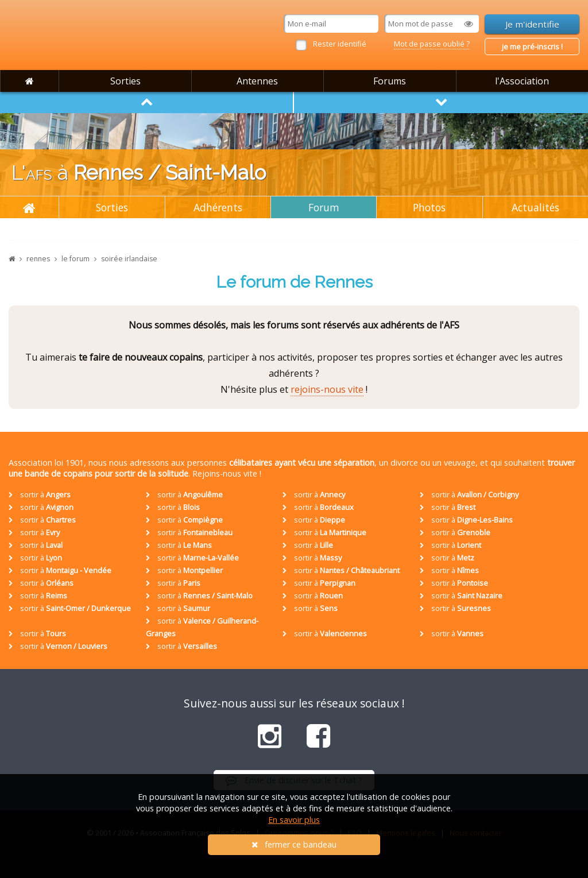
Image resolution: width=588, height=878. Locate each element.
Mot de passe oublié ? (432, 44)
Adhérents (218, 207)
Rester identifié (340, 44)
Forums (390, 81)
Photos (429, 207)
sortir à (40, 494)
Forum (324, 207)
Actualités (535, 207)
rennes (38, 259)
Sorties (125, 81)
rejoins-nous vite (327, 389)
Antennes (257, 81)
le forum (76, 259)
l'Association (522, 81)
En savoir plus (294, 820)
